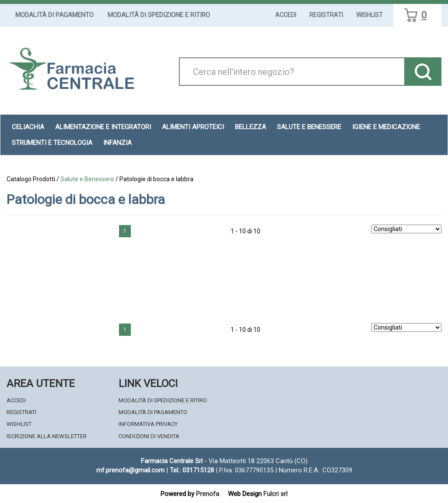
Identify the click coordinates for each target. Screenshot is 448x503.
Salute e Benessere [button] (309, 127)
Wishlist (369, 15)
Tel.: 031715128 (192, 470)
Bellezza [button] (250, 127)
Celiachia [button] (28, 127)
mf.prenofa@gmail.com (130, 470)
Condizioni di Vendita (149, 436)
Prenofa (208, 494)
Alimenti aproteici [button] (193, 127)
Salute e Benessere (87, 179)
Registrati (326, 15)
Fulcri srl (275, 494)
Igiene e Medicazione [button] (386, 127)
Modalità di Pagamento (54, 15)
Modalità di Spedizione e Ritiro (159, 15)
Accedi (286, 15)
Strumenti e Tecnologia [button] (52, 143)
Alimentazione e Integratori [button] (103, 127)
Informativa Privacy (148, 424)
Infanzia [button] (117, 143)
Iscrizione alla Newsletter (47, 436)
